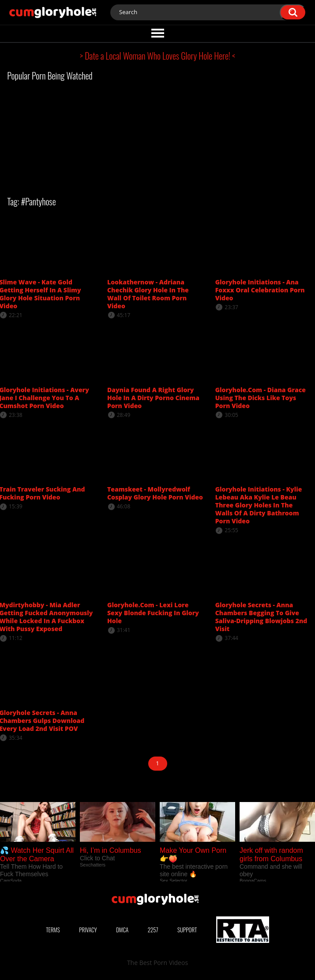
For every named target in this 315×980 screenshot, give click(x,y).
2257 (153, 930)
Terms (53, 930)
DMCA (122, 930)
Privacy (88, 930)
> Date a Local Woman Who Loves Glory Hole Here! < (157, 56)
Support (187, 930)
